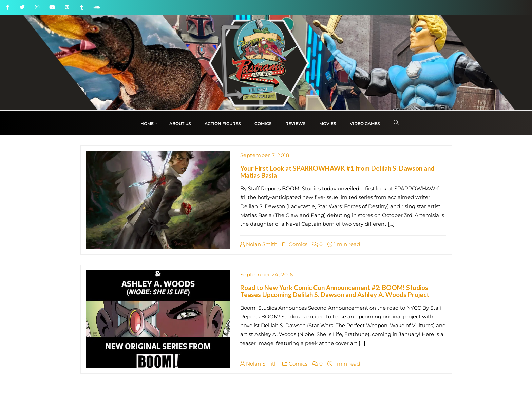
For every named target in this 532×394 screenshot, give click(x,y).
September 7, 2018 (265, 155)
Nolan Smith (259, 244)
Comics (295, 244)
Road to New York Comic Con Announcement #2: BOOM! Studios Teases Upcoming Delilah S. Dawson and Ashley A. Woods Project (335, 291)
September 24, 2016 (267, 274)
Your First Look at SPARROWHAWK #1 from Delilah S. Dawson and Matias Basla (337, 172)
